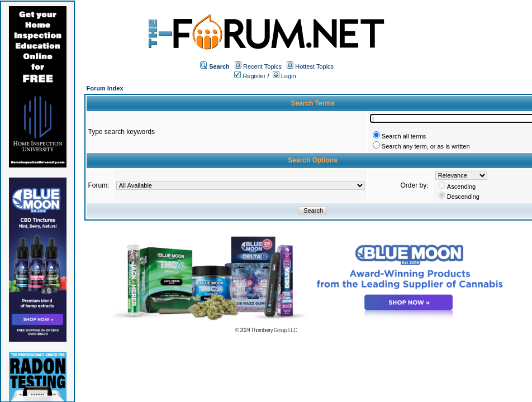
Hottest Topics (314, 66)
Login (284, 76)
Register (250, 76)
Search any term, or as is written (426, 146)
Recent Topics (262, 66)
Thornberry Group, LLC (274, 330)
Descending (463, 197)
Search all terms (404, 136)
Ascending (461, 186)
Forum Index (105, 88)
